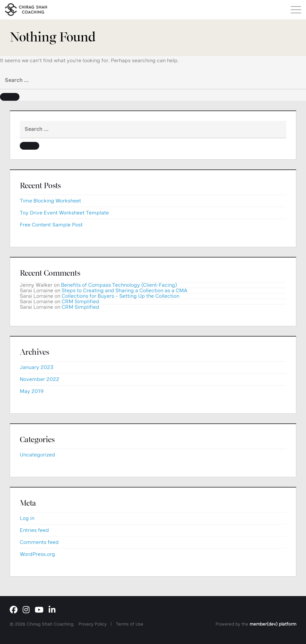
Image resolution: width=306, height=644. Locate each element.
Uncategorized (37, 455)
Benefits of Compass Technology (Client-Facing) (119, 285)
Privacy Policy (93, 624)
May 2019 (32, 391)
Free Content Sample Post (51, 225)
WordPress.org (37, 554)
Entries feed (34, 530)
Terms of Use (129, 624)
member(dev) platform (273, 624)
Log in (27, 518)
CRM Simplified (80, 301)
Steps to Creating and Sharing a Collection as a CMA (124, 290)
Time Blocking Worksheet (50, 201)
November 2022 (40, 379)
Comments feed (39, 542)
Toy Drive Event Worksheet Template (64, 213)
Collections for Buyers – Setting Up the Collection (120, 296)
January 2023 (37, 367)
